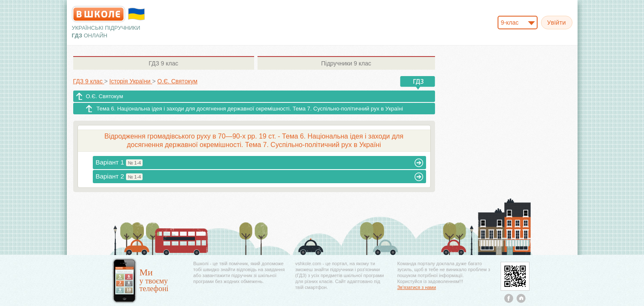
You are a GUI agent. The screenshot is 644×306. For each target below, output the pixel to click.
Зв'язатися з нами (416, 287)
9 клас (163, 63)
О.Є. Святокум (105, 96)
